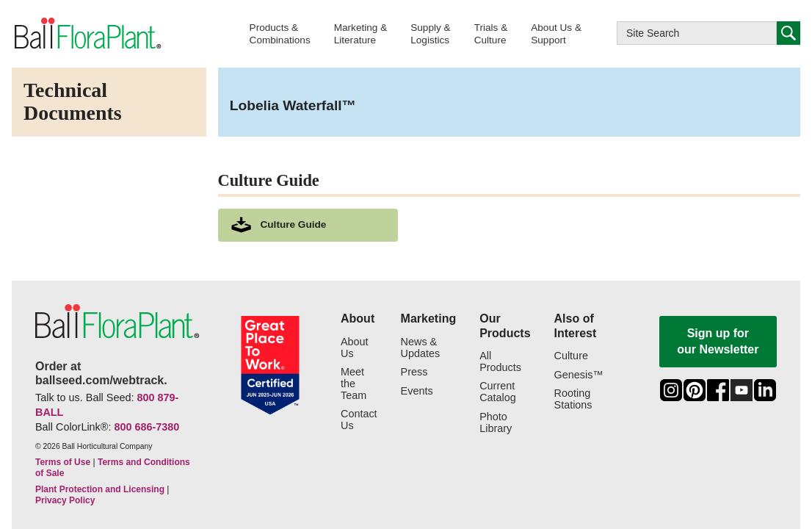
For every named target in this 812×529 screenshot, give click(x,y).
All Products (500, 362)
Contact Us (359, 420)
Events (417, 391)
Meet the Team (354, 384)
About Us (355, 348)
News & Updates (421, 348)
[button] (280, 33)
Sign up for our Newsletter (718, 341)
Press (414, 372)
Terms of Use (63, 462)
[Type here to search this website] (697, 33)
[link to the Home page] (87, 33)
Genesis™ (579, 375)
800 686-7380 (146, 427)
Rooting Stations (573, 399)
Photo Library (496, 423)
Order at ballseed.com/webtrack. (101, 373)
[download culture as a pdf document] (308, 225)
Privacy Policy (65, 500)
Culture (571, 356)
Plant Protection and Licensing (100, 489)
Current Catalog (498, 392)
